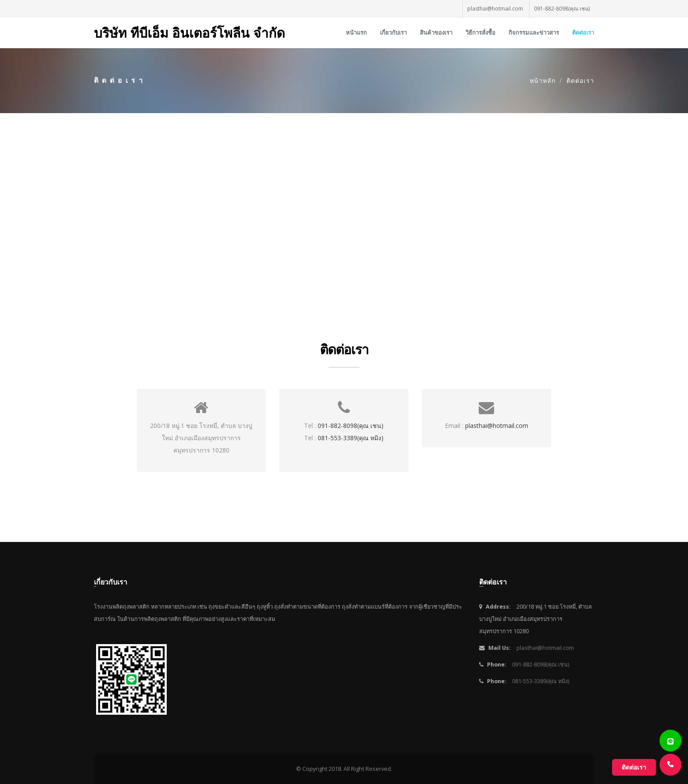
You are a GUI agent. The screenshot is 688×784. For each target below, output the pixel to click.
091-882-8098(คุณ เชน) (562, 9)
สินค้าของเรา (436, 33)
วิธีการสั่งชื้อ (480, 33)
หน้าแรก (356, 33)
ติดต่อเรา (583, 33)
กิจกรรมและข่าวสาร (534, 33)
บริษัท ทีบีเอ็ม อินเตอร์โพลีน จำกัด (189, 33)
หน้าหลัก (543, 80)
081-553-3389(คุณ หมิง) (351, 438)
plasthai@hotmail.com (495, 9)
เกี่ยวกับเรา (393, 33)
